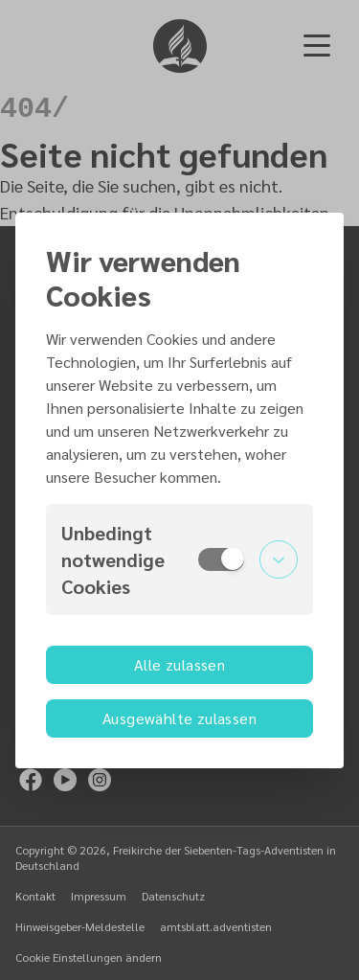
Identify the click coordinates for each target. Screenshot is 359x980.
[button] (179, 559)
